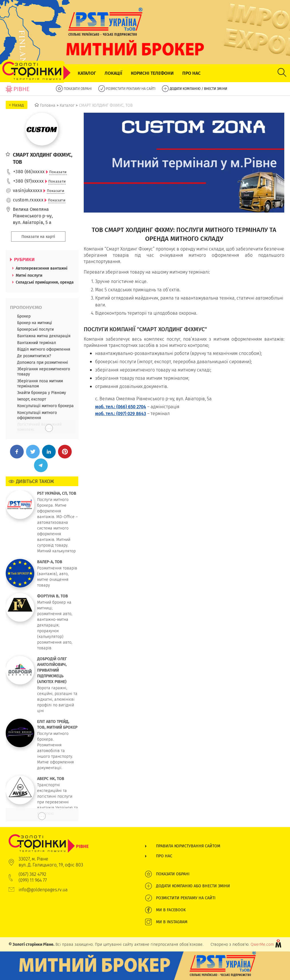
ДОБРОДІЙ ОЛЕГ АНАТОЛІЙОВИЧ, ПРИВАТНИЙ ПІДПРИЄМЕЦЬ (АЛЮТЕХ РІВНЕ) (52, 670)
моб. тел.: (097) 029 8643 (121, 414)
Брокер (24, 316)
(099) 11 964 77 (33, 880)
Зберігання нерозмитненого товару (44, 371)
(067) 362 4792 (32, 874)
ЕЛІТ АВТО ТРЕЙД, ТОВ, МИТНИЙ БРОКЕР (57, 724)
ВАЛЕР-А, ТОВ (50, 562)
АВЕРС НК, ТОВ (51, 779)
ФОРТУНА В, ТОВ (53, 596)
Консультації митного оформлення (37, 415)
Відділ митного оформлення (44, 349)
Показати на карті (38, 237)
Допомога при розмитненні (43, 362)
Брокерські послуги (35, 329)
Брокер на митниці (35, 323)
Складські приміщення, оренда (45, 282)
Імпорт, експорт (32, 399)
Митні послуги (29, 275)
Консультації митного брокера (45, 406)
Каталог (87, 73)
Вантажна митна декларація (44, 336)
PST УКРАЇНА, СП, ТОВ (57, 493)
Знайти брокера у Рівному (42, 393)
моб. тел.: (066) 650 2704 (121, 407)
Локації (113, 73)
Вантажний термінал (37, 343)
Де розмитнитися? (34, 356)
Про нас (191, 73)
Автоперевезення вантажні (42, 268)
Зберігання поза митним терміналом (40, 383)
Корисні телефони (152, 73)
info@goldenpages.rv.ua (43, 890)
